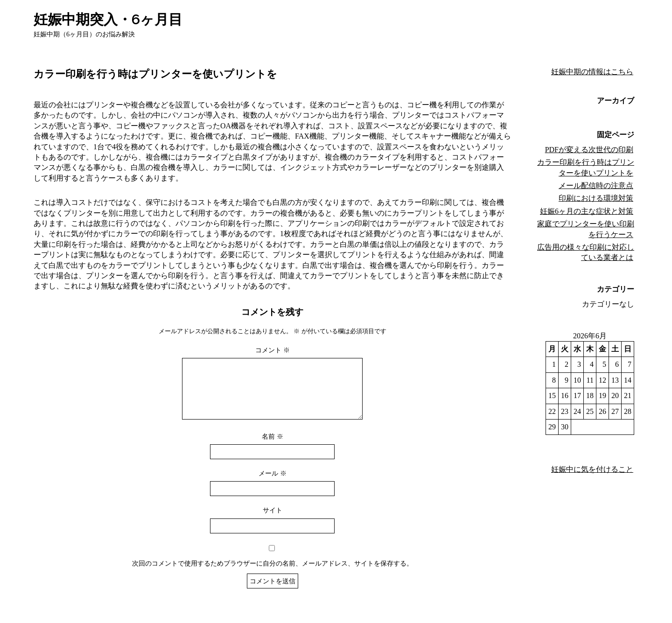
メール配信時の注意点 (596, 185)
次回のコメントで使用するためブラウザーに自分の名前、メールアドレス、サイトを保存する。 (273, 574)
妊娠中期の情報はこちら (592, 72)
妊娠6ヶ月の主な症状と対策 (587, 211)
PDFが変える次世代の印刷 (589, 150)
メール (273, 484)
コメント (273, 350)
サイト (273, 521)
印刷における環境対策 (596, 198)
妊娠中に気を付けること (592, 469)
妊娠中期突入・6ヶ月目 (108, 19)
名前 (273, 448)
